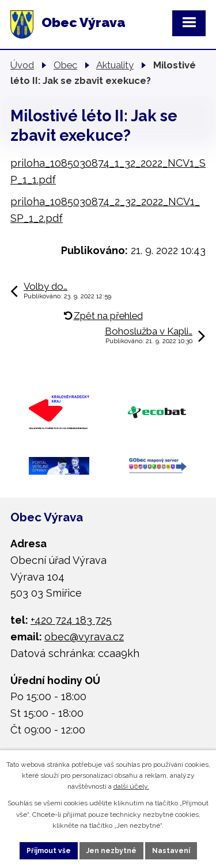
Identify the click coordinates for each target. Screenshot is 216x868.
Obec (65, 65)
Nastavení (171, 851)
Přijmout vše (49, 851)
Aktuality (115, 65)
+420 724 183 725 (71, 620)
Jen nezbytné (111, 851)
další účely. (131, 786)
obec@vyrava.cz (84, 637)
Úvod (22, 65)
